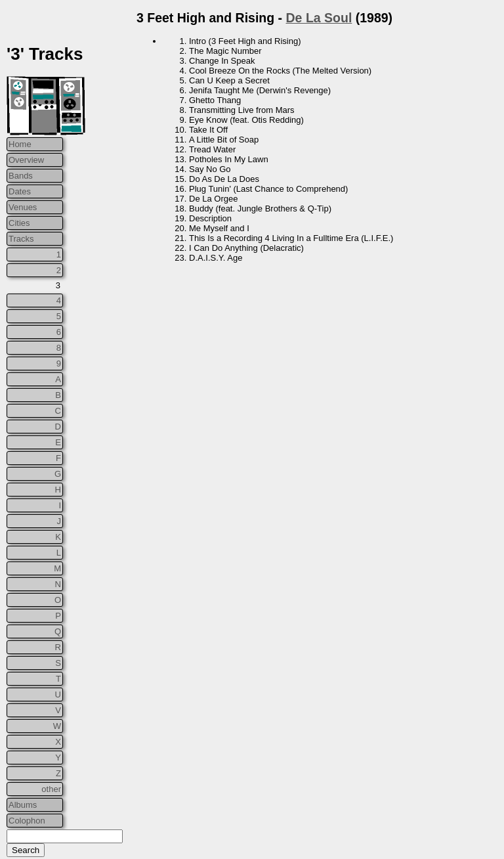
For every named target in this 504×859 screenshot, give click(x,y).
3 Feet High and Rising (205, 18)
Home (20, 144)
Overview (26, 160)
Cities (19, 223)
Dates (20, 191)
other (51, 789)
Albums (23, 805)
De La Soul (319, 18)
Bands (21, 176)
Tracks (21, 239)
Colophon (27, 821)
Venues (23, 207)
